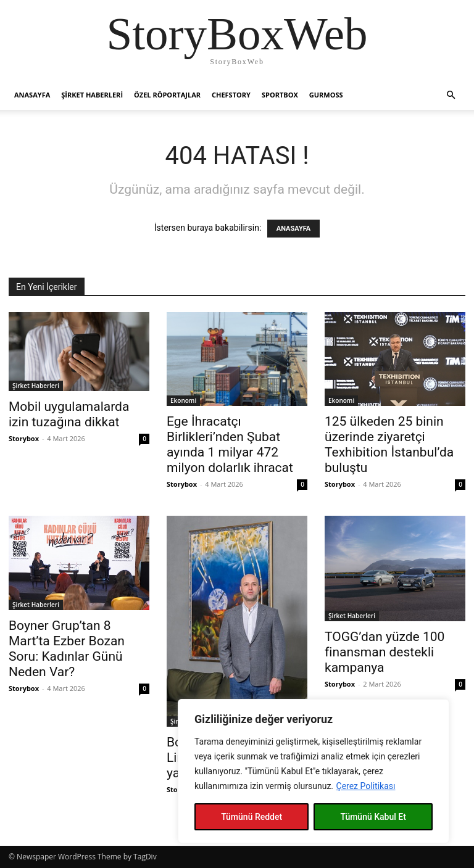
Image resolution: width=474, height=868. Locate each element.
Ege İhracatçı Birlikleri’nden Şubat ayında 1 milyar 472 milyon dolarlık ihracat (230, 444)
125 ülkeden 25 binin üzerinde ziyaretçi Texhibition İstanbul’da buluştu (389, 444)
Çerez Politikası (366, 786)
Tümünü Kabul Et (373, 817)
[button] (451, 95)
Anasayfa (32, 95)
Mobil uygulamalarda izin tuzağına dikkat (69, 414)
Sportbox (280, 95)
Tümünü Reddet (252, 817)
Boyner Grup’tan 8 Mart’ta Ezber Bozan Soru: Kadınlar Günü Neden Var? (67, 649)
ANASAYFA (293, 229)
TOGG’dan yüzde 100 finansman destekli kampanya (385, 652)
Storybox (24, 438)
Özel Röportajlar (167, 95)
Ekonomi (183, 400)
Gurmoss (326, 95)
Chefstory (231, 95)
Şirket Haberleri (92, 95)
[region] (314, 771)
